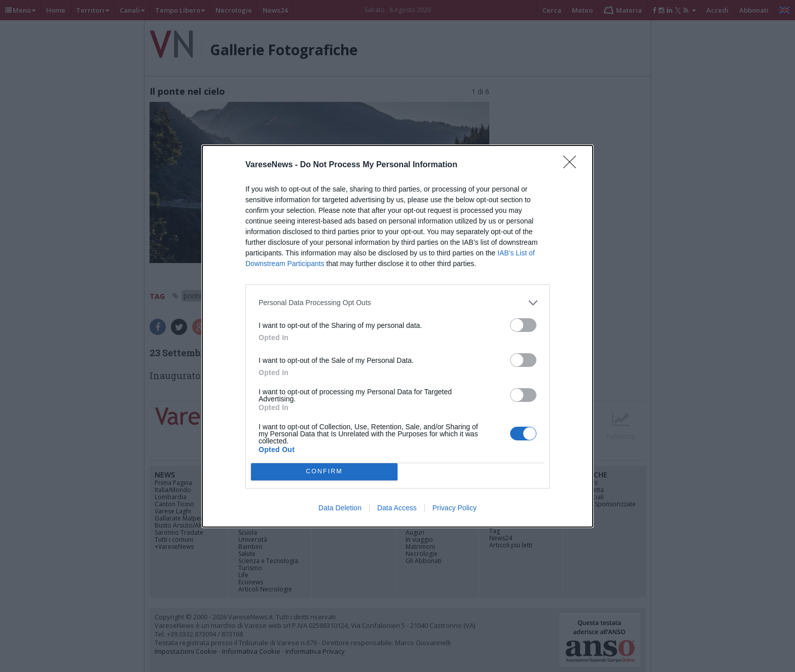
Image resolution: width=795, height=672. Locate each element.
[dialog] (397, 336)
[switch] (523, 325)
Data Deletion (340, 508)
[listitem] (397, 303)
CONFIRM (324, 472)
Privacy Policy (455, 508)
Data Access (397, 508)
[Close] (573, 165)
